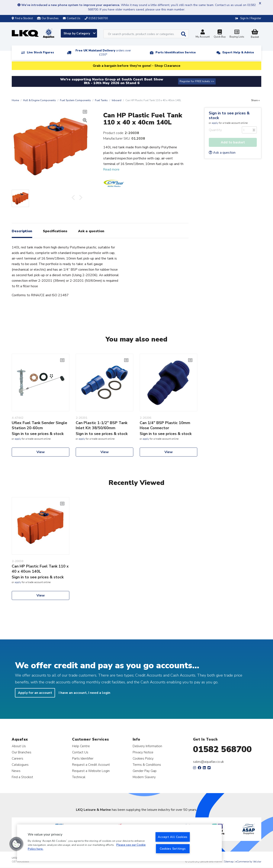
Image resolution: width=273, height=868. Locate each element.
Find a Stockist (22, 18)
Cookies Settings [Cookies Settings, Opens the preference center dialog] (173, 849)
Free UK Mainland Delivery (103, 53)
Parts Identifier (83, 758)
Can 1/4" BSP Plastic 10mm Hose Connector (165, 425)
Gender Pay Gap (145, 771)
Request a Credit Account (91, 765)
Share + (255, 100)
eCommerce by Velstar (248, 862)
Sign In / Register (251, 18)
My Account (203, 34)
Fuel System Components (75, 100)
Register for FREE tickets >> (197, 81)
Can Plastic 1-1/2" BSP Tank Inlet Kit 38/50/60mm (102, 425)
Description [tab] (22, 231)
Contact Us (80, 752)
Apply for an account (35, 693)
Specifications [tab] (55, 231)
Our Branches (48, 18)
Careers (17, 758)
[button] (16, 844)
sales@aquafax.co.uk (208, 762)
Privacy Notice (143, 752)
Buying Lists (237, 34)
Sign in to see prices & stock (229, 115)
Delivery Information (147, 746)
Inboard (117, 100)
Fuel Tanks (101, 100)
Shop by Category (80, 33)
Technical (79, 777)
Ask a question (222, 153)
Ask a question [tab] (91, 231)
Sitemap (229, 862)
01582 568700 (222, 749)
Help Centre (81, 746)
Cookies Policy (143, 758)
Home (15, 100)
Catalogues (20, 765)
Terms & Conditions (147, 765)
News (16, 771)
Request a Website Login (91, 771)
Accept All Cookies (173, 837)
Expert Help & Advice (238, 53)
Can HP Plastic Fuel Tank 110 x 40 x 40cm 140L (40, 569)
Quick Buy (220, 34)
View (41, 452)
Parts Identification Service (176, 53)
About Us (19, 746)
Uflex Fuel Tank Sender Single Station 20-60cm (39, 425)
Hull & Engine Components (39, 100)
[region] (119, 843)
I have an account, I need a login (84, 693)
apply (215, 123)
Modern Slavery (144, 777)
